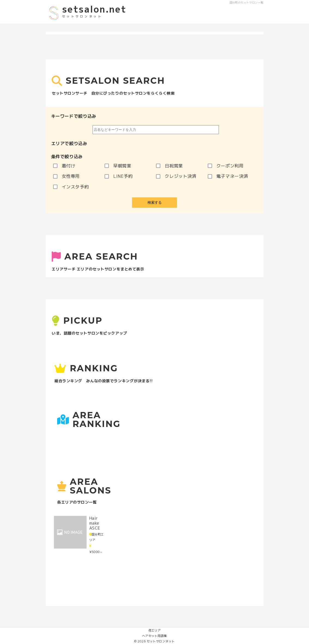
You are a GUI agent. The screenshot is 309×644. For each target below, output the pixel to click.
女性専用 (67, 176)
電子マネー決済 (228, 176)
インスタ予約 (71, 187)
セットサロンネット (161, 641)
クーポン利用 (226, 166)
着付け (64, 166)
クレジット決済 (176, 176)
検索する (155, 202)
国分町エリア (97, 537)
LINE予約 (119, 176)
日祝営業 (169, 166)
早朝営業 (118, 166)
